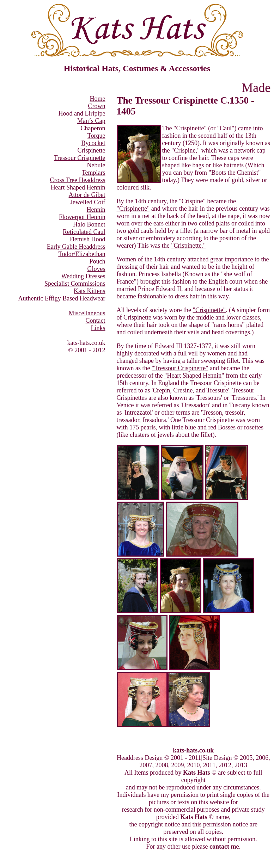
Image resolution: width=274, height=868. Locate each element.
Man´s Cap (91, 121)
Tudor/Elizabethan (82, 254)
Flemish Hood (87, 239)
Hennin (96, 210)
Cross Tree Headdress (78, 180)
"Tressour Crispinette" (180, 368)
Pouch (98, 261)
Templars (94, 173)
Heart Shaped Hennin (78, 187)
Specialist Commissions (75, 284)
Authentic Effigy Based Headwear (62, 298)
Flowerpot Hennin (82, 217)
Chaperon (93, 128)
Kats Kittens (90, 291)
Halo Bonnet (89, 224)
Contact (96, 321)
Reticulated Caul (84, 232)
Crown (97, 106)
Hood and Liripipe (82, 113)
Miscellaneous (87, 313)
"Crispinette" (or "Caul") (205, 128)
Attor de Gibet (87, 195)
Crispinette (92, 150)
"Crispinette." (188, 246)
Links (98, 328)
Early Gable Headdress (76, 247)
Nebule (96, 165)
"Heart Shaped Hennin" (194, 376)
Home (98, 99)
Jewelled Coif (88, 202)
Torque (96, 136)
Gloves (96, 269)
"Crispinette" (133, 209)
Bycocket (93, 143)
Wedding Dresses (83, 276)
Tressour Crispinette (80, 158)
